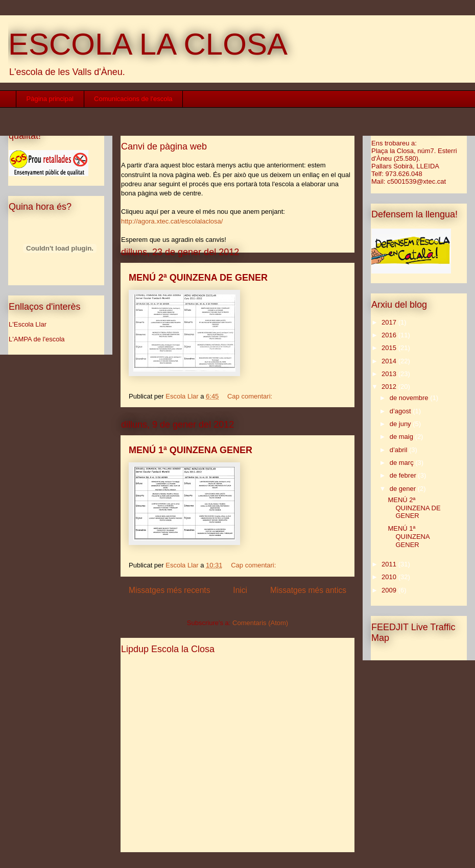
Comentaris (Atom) (260, 623)
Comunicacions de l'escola (133, 99)
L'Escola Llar (28, 324)
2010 (390, 577)
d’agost (401, 411)
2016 (390, 335)
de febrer (404, 475)
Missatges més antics (308, 590)
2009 (390, 590)
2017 (390, 322)
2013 (390, 374)
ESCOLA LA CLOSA (148, 44)
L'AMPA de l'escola (37, 339)
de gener (404, 489)
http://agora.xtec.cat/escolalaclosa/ (172, 221)
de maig (402, 437)
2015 (390, 348)
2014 (390, 361)
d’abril (399, 450)
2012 (390, 387)
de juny (401, 424)
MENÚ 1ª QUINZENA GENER (191, 450)
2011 (390, 564)
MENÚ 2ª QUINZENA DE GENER (198, 278)
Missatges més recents (169, 590)
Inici (240, 590)
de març (403, 463)
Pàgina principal (50, 99)
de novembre (410, 398)
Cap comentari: (251, 396)
